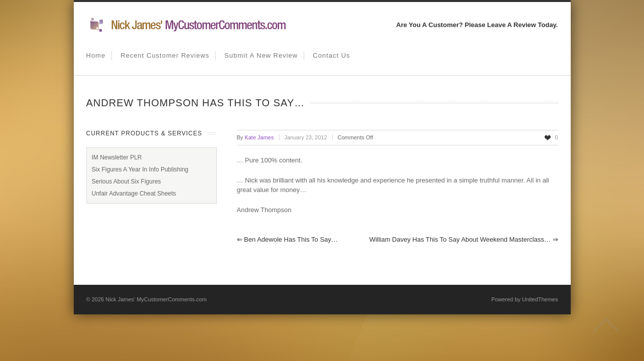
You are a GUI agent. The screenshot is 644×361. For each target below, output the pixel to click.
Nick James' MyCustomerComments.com (156, 299)
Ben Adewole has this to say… (287, 239)
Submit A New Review (261, 55)
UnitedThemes (540, 299)
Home (96, 55)
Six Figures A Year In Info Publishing (140, 169)
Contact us (331, 55)
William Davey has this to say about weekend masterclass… (464, 239)
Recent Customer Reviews (165, 55)
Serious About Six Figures (126, 182)
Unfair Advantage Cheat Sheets (134, 194)
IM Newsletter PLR (117, 157)
